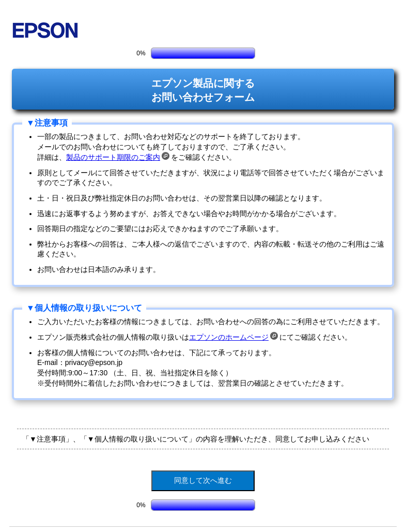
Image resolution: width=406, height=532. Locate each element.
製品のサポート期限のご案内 (118, 157)
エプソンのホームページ (233, 337)
